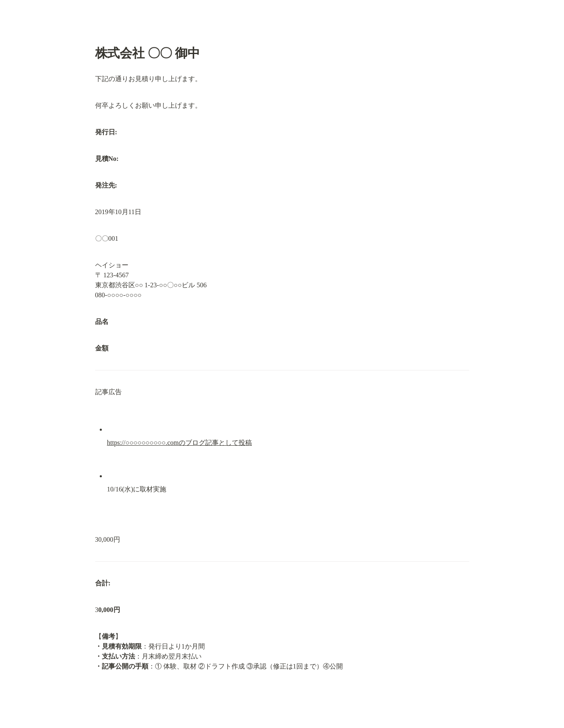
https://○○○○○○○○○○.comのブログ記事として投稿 (179, 443)
